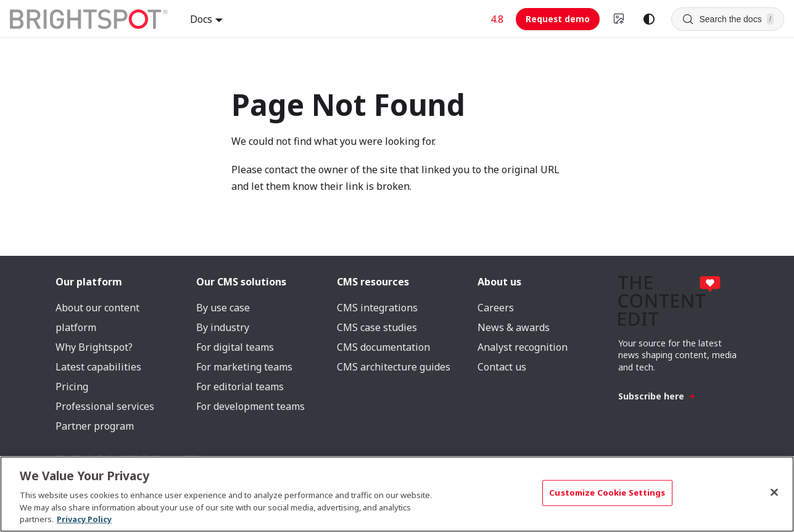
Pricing (72, 387)
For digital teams (235, 347)
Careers (496, 308)
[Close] (774, 493)
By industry (223, 327)
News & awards (514, 327)
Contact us (502, 367)
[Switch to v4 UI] (619, 19)
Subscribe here (657, 396)
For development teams (250, 406)
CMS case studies (377, 327)
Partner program (95, 426)
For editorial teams (240, 387)
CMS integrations (377, 308)
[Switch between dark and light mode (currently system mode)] (649, 19)
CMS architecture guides (394, 367)
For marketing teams (244, 367)
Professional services (105, 406)
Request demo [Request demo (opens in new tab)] (558, 19)
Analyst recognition (523, 347)
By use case (223, 308)
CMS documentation (383, 347)
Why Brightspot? (94, 347)
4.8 (497, 19)
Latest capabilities (98, 367)
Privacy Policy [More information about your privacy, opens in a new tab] (84, 519)
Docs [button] (201, 19)
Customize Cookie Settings (607, 493)
